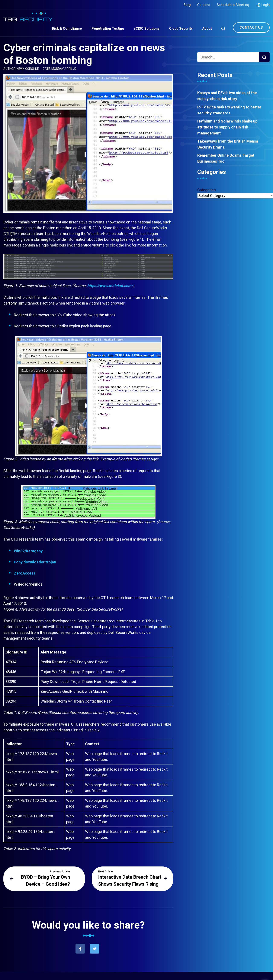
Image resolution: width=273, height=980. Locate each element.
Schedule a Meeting (233, 4)
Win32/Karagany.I (29, 551)
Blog (187, 4)
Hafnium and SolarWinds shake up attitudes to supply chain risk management (227, 127)
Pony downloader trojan (35, 562)
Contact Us (251, 27)
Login (263, 4)
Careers (204, 4)
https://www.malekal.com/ (110, 286)
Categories (207, 190)
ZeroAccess (25, 573)
